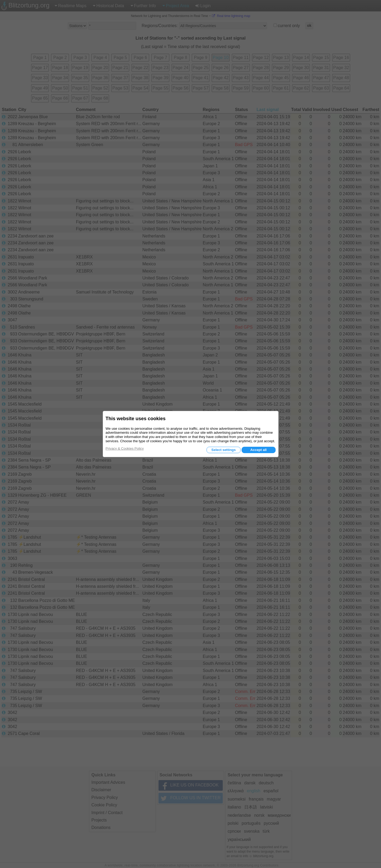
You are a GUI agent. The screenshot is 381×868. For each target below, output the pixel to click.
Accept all (258, 450)
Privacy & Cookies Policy (125, 448)
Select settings (224, 450)
